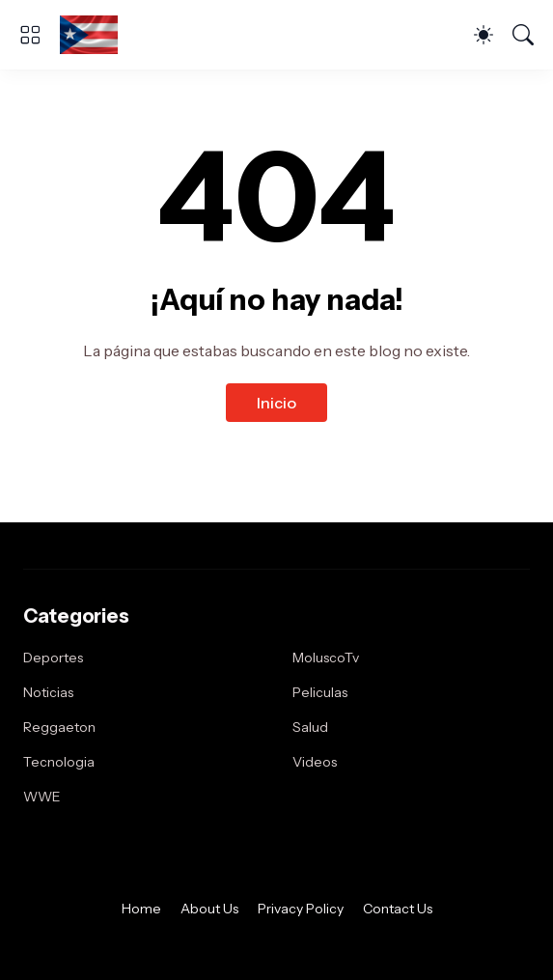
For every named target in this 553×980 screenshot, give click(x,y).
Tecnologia (59, 762)
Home (141, 909)
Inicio (276, 403)
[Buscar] (523, 35)
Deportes (53, 658)
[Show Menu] (30, 35)
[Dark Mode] (484, 35)
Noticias (48, 692)
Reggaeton (59, 727)
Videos (315, 762)
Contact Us (398, 909)
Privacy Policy (301, 909)
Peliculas (320, 692)
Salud (310, 727)
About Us (209, 909)
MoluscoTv (326, 658)
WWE (42, 797)
